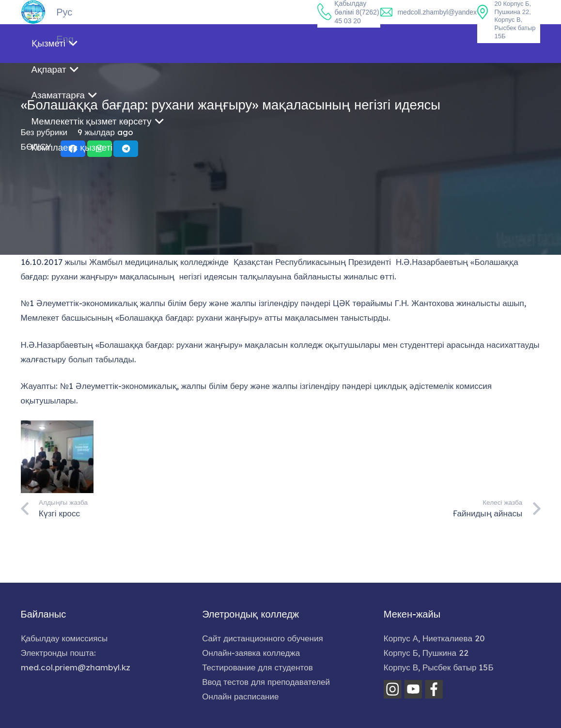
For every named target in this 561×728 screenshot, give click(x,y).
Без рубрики (44, 195)
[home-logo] (33, 12)
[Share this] (73, 212)
